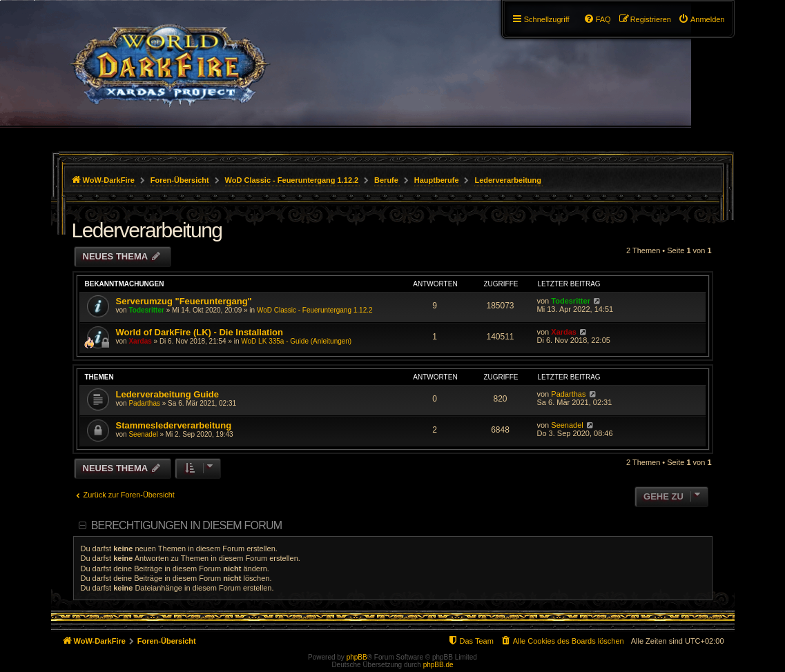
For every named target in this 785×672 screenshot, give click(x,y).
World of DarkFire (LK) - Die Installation (200, 332)
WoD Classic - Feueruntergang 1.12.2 (315, 310)
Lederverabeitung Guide (168, 394)
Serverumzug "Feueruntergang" (184, 301)
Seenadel (143, 434)
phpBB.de (438, 665)
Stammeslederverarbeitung (174, 425)
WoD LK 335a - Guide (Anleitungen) (296, 341)
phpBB (357, 657)
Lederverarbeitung (147, 230)
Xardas (140, 341)
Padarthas (144, 403)
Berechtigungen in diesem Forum (186, 525)
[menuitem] (701, 19)
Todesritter (146, 310)
